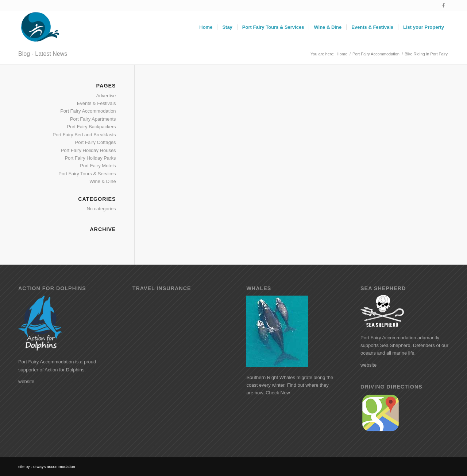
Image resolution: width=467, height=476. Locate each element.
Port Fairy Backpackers (91, 127)
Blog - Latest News (43, 54)
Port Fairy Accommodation (88, 111)
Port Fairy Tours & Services (87, 174)
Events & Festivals (97, 103)
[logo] (39, 27)
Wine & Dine (103, 181)
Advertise (106, 96)
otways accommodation (54, 467)
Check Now (278, 393)
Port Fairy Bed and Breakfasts (84, 135)
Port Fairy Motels (98, 166)
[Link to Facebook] (443, 5)
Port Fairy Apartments (93, 119)
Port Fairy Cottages (96, 142)
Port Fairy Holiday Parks (90, 158)
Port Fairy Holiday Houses (88, 150)
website (26, 381)
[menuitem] (206, 27)
